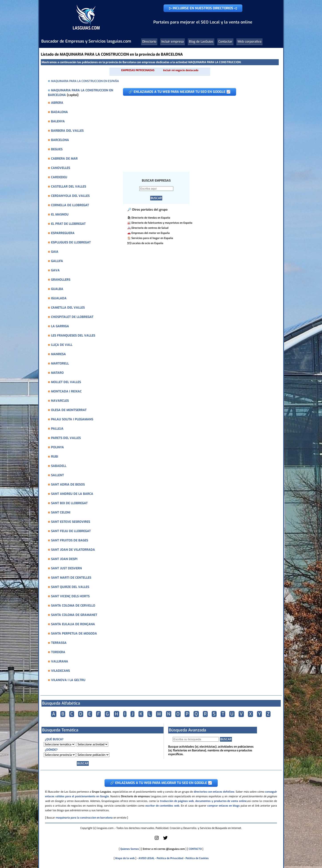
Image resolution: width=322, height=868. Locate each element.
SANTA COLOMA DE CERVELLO (73, 606)
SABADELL (59, 466)
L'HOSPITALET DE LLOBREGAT (72, 317)
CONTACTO (195, 849)
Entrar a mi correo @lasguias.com (164, 849)
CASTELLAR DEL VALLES (69, 187)
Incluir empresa (173, 42)
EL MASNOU (60, 215)
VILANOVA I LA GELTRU (68, 680)
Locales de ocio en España (147, 243)
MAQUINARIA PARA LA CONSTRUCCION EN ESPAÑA (85, 81)
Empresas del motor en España (151, 233)
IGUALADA (59, 298)
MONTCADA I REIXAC (66, 391)
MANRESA (58, 354)
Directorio (149, 42)
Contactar (225, 42)
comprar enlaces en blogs (223, 806)
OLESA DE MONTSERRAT (69, 410)
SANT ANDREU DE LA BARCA (72, 494)
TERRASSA (59, 643)
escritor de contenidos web (162, 806)
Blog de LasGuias (201, 42)
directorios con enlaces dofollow (214, 792)
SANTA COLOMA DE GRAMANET (74, 615)
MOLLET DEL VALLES (66, 382)
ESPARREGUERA (63, 233)
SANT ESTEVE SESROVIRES (71, 522)
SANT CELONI (61, 512)
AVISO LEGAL (146, 858)
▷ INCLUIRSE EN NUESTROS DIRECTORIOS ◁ (203, 8)
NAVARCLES (60, 401)
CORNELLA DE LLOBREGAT (70, 205)
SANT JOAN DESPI (64, 559)
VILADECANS (60, 671)
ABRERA (57, 103)
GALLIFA (57, 261)
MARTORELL (60, 363)
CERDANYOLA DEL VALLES (70, 196)
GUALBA (57, 289)
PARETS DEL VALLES (66, 438)
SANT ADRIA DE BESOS (68, 485)
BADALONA (59, 112)
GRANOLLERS (61, 280)
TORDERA (58, 652)
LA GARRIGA (60, 326)
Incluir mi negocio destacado (181, 70)
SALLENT (57, 475)
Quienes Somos (130, 849)
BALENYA (58, 121)
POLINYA (57, 447)
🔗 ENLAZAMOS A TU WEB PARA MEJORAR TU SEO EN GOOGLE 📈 (180, 92)
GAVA (55, 270)
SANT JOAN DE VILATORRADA (73, 550)
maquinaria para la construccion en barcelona (84, 818)
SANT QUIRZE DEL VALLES (70, 587)
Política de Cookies (197, 858)
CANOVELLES (61, 168)
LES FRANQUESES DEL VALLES (73, 336)
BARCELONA (60, 140)
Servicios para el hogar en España (152, 238)
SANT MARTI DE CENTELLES (71, 578)
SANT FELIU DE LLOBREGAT (71, 531)
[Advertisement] (197, 131)
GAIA (55, 252)
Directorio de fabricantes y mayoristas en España (162, 223)
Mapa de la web (125, 858)
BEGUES (57, 149)
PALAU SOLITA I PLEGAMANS (72, 419)
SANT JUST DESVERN (66, 568)
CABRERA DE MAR (64, 159)
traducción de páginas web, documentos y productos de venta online (203, 801)
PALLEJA (57, 429)
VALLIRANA (60, 661)
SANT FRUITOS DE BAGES (70, 540)
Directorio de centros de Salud (150, 228)
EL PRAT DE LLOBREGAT (68, 224)
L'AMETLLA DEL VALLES (68, 308)
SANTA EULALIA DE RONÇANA (73, 624)
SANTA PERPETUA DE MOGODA (74, 634)
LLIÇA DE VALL (62, 345)
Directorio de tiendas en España (151, 218)
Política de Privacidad (170, 858)
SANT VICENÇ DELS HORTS (70, 596)
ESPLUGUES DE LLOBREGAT (71, 242)
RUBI (55, 457)
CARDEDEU (59, 177)
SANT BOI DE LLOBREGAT (69, 503)
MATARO (57, 373)
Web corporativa (249, 42)
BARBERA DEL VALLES (67, 131)
